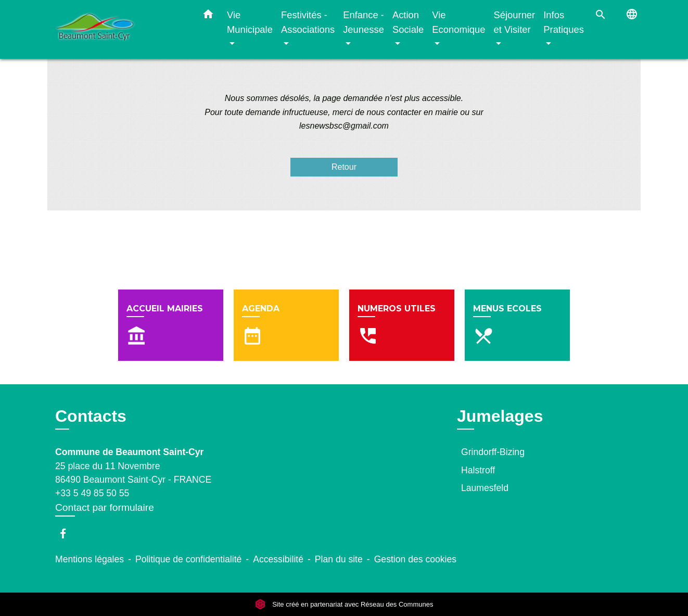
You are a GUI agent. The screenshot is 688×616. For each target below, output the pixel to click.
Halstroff (478, 470)
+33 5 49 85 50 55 (92, 493)
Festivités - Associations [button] (308, 22)
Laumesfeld (485, 488)
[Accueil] (120, 29)
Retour (344, 167)
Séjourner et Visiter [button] (514, 22)
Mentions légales (90, 559)
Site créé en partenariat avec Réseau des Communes (344, 604)
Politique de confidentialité (188, 559)
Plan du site (339, 559)
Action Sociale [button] (408, 22)
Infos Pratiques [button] (564, 22)
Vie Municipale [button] (250, 22)
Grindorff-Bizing (493, 452)
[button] (208, 16)
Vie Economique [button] (458, 22)
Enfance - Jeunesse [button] (364, 22)
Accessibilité (278, 559)
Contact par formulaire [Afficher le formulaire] (105, 507)
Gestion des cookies (415, 559)
